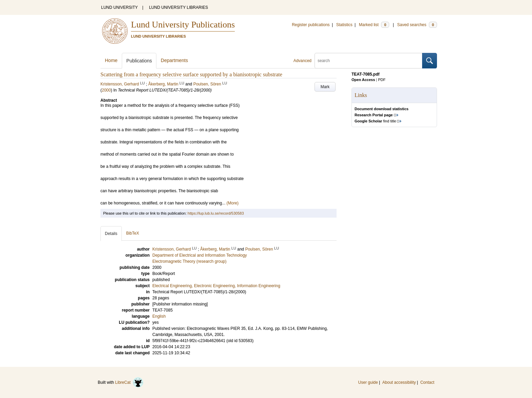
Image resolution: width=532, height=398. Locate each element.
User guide (368, 382)
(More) (233, 203)
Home (111, 60)
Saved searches (417, 25)
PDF (382, 80)
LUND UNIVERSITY (119, 7)
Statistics (344, 25)
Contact (427, 382)
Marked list (374, 25)
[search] (368, 61)
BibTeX (133, 233)
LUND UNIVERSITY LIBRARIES (178, 7)
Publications (139, 61)
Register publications (311, 25)
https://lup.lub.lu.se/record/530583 (216, 213)
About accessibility (399, 382)
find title (375, 121)
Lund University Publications (183, 25)
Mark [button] (325, 87)
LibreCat (129, 382)
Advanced (302, 61)
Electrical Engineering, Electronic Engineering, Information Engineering (216, 286)
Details (111, 234)
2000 (106, 90)
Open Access (363, 80)
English (159, 316)
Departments (174, 60)
